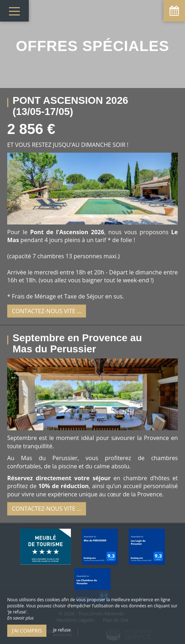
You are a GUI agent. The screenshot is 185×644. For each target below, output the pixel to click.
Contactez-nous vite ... (47, 311)
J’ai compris (27, 631)
